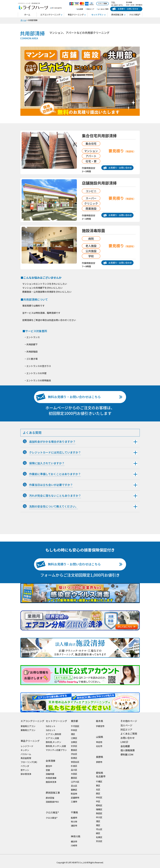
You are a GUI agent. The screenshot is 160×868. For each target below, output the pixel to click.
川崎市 (74, 845)
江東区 (74, 738)
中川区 (99, 817)
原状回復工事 (117, 15)
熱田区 (99, 813)
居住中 (49, 766)
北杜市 (99, 746)
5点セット (51, 726)
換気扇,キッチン (53, 742)
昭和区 (99, 805)
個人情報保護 (128, 750)
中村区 (99, 797)
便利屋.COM (127, 754)
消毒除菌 (50, 774)
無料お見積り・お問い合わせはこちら (68, 397)
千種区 (99, 781)
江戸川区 (75, 782)
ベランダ (25, 766)
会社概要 (80, 9)
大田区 (74, 774)
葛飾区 (74, 790)
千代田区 (75, 726)
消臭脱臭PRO (52, 802)
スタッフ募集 (102, 3)
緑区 (98, 833)
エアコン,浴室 (52, 738)
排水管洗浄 (26, 774)
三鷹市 (74, 802)
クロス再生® (135, 15)
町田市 (74, 794)
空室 (48, 770)
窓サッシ (25, 770)
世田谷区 (75, 762)
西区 (98, 793)
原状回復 (50, 798)
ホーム (27, 15)
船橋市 (74, 818)
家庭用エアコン (28, 726)
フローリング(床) (29, 762)
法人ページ (126, 725)
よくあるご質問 (103, 9)
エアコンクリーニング (50, 15)
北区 (98, 789)
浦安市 (74, 826)
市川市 (74, 822)
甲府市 (99, 742)
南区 (98, 825)
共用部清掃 (51, 778)
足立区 (74, 786)
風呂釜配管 (26, 758)
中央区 (74, 730)
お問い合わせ (128, 738)
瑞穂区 (99, 809)
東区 (98, 785)
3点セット (51, 730)
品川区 (74, 770)
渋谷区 (74, 754)
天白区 (99, 841)
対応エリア (91, 9)
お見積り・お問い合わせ (125, 9)
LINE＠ (124, 742)
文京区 (74, 746)
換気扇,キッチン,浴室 (56, 746)
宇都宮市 (100, 726)
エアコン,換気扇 (53, 734)
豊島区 (74, 750)
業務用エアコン (28, 730)
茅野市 (99, 762)
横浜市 (74, 841)
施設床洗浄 (51, 782)
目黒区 (74, 758)
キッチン (25, 750)
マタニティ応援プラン (56, 750)
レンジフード (27, 746)
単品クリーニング (76, 15)
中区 (98, 801)
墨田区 (74, 778)
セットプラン (97, 15)
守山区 (99, 829)
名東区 (99, 837)
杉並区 (74, 766)
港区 (73, 734)
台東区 (74, 742)
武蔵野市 (75, 798)
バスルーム (26, 754)
